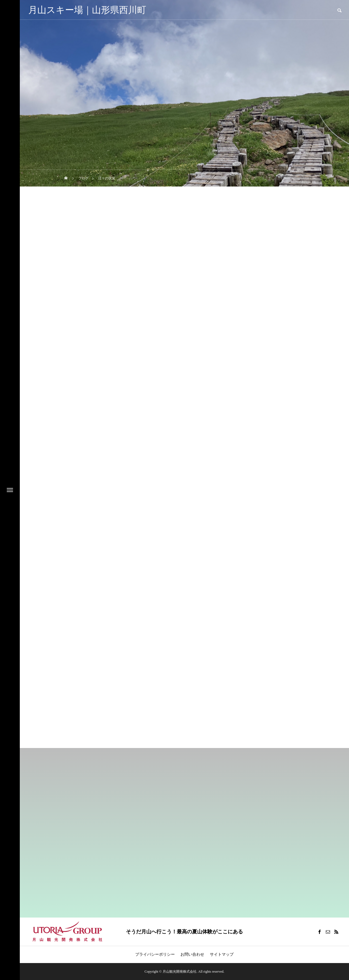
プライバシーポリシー (155, 954)
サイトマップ (222, 954)
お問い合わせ (192, 954)
